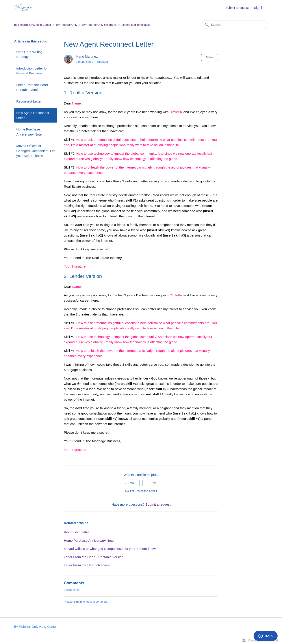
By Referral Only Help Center (33, 25)
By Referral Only (67, 25)
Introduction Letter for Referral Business (32, 71)
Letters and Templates (136, 25)
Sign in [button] (259, 8)
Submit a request (237, 8)
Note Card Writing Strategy (29, 54)
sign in (78, 602)
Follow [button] (210, 57)
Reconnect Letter (29, 101)
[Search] (235, 25)
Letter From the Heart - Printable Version (33, 87)
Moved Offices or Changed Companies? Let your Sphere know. (35, 151)
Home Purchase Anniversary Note (29, 132)
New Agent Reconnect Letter (33, 115)
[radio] (130, 483)
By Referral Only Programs (99, 25)
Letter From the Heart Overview (87, 565)
